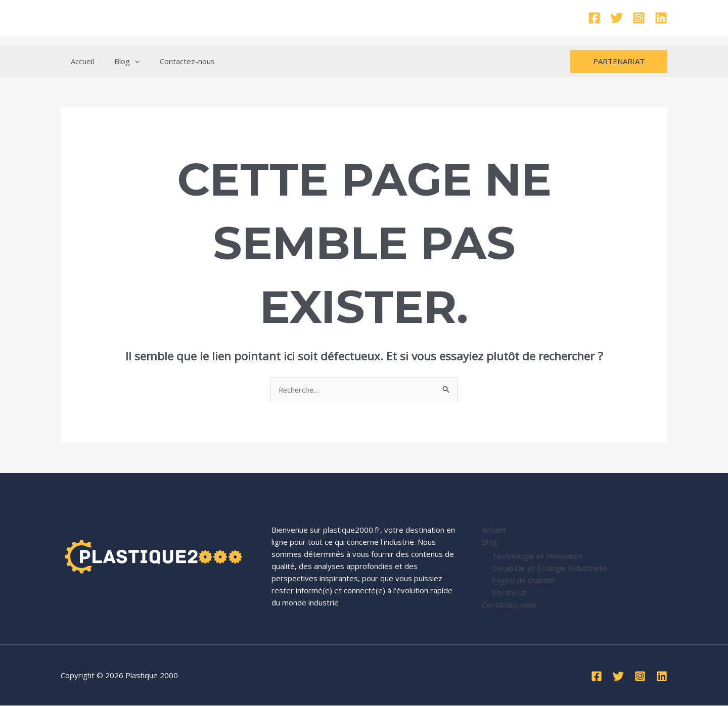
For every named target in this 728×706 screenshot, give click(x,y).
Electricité (509, 592)
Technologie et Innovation (537, 556)
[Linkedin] (661, 18)
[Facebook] (594, 18)
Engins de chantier (524, 580)
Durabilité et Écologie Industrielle (550, 568)
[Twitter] (617, 18)
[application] (127, 61)
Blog (119, 61)
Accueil (80, 61)
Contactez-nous (175, 61)
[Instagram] (639, 18)
